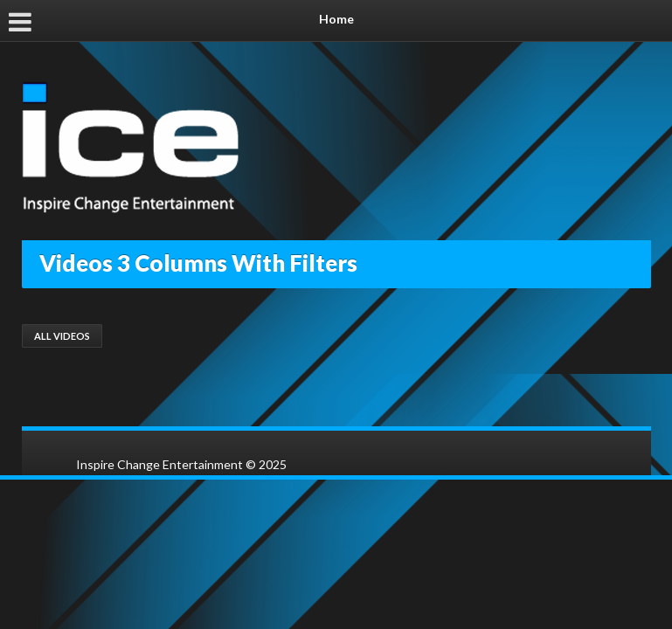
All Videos (62, 336)
